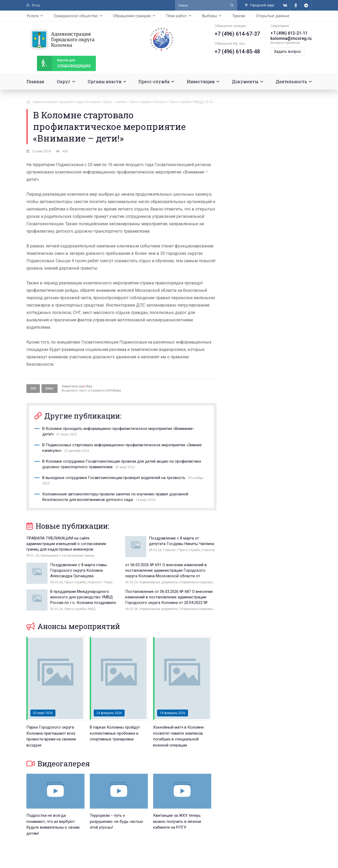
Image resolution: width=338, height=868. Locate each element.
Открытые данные (273, 16)
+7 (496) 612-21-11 (289, 33)
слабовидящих (64, 63)
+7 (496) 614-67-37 (237, 34)
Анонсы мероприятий (73, 626)
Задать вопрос (288, 51)
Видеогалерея (58, 764)
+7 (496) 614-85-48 (237, 51)
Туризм (239, 16)
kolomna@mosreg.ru (291, 38)
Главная (35, 81)
